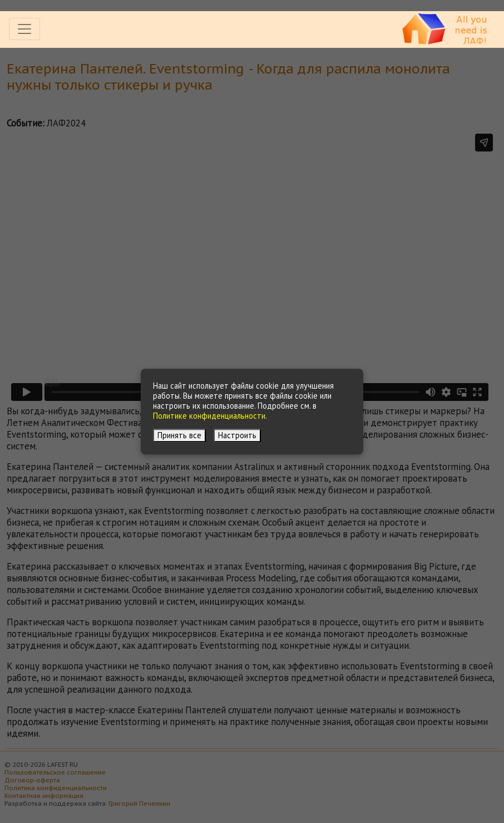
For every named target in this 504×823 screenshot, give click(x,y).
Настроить (237, 435)
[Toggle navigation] (24, 29)
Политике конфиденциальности (209, 416)
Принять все (179, 435)
